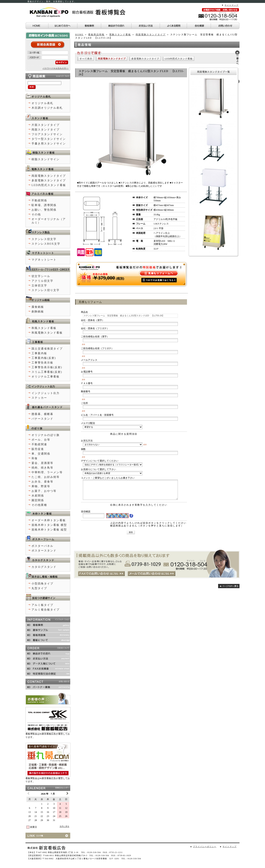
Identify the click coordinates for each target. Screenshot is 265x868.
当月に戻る (64, 826)
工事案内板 (39, 353)
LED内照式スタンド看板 (179, 59)
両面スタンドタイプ (46, 130)
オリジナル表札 (42, 103)
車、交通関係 (41, 454)
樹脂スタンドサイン (46, 159)
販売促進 (38, 449)
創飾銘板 (38, 312)
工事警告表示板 (42, 363)
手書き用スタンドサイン (49, 144)
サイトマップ (232, 5)
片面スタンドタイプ (46, 125)
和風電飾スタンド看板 (47, 333)
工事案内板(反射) (44, 358)
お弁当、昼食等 (42, 482)
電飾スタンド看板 (120, 35)
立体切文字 (39, 286)
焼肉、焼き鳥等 (42, 468)
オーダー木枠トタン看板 (49, 520)
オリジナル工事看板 (46, 377)
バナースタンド (42, 419)
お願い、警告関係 (44, 210)
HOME (79, 35)
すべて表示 (86, 59)
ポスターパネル (42, 546)
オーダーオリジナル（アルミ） (49, 221)
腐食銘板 (38, 307)
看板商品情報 (96, 35)
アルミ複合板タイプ (46, 610)
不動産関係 (39, 200)
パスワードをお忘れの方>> (56, 68)
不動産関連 (39, 444)
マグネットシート (44, 260)
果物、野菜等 (41, 486)
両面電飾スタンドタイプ (151, 35)
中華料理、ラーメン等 (47, 472)
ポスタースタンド (44, 551)
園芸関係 (38, 500)
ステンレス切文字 (44, 239)
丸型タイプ (39, 588)
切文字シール (41, 276)
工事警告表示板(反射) (47, 367)
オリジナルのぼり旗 (46, 435)
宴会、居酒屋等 (42, 463)
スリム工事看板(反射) (47, 372)
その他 (36, 214)
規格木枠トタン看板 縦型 (49, 530)
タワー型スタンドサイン (49, 139)
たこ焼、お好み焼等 (46, 477)
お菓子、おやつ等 (44, 491)
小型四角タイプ (42, 584)
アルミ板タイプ (42, 605)
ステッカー (39, 398)
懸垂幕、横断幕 (42, 414)
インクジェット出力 (46, 393)
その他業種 (39, 505)
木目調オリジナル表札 (47, 108)
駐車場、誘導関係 (44, 205)
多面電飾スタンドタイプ (145, 59)
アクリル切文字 (42, 281)
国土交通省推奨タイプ (47, 349)
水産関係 (38, 496)
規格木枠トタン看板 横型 (49, 525)
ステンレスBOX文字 (46, 244)
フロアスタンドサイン (47, 134)
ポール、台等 (41, 440)
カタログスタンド (44, 567)
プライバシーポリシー (205, 847)
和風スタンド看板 (44, 328)
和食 (35, 458)
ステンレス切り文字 (46, 290)
